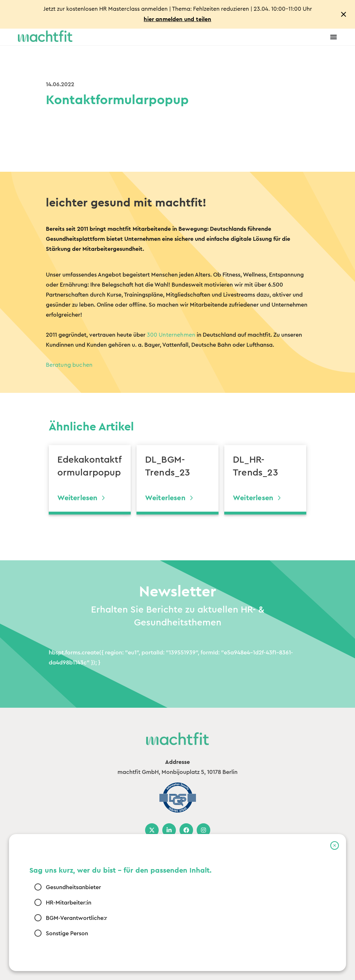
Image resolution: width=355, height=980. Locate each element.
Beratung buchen (69, 365)
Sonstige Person (67, 933)
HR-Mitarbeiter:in (69, 903)
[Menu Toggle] (334, 37)
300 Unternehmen (171, 335)
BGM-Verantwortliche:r (76, 918)
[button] (335, 845)
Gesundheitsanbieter (73, 887)
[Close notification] (344, 14)
